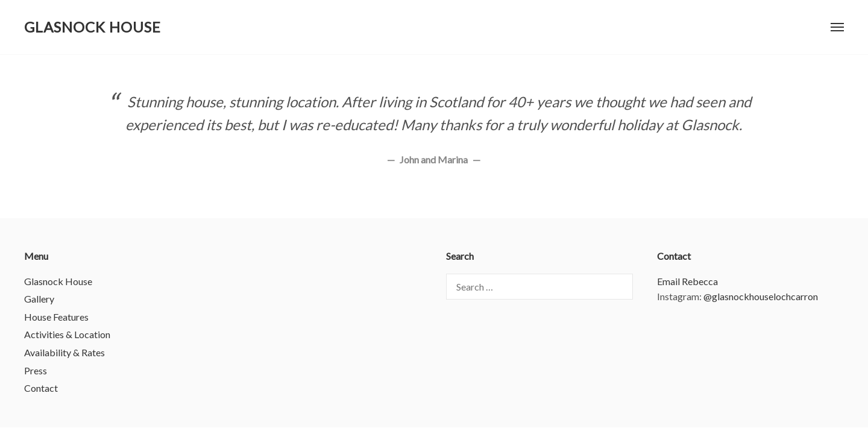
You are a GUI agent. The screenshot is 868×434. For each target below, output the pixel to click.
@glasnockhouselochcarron (761, 296)
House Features (56, 317)
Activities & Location (67, 334)
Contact (41, 388)
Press (36, 370)
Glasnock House (93, 27)
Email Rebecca (687, 281)
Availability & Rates (64, 352)
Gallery (39, 299)
